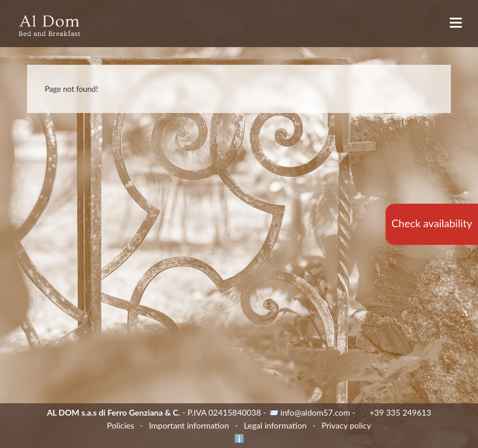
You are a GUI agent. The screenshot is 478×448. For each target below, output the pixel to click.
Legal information (275, 425)
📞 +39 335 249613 (394, 412)
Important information (189, 425)
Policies (121, 425)
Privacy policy (346, 425)
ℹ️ (239, 438)
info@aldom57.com (315, 412)
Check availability (432, 223)
